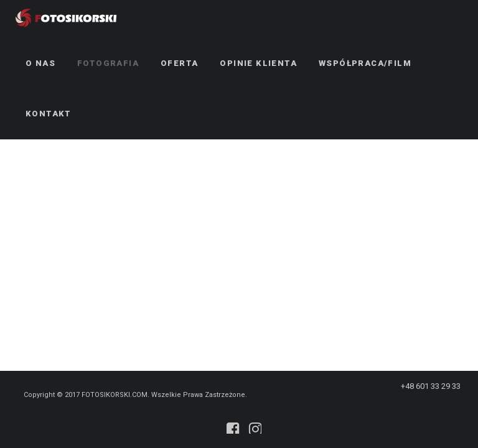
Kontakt (49, 114)
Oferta (179, 63)
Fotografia (108, 63)
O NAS (40, 63)
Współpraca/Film (365, 63)
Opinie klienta (258, 63)
